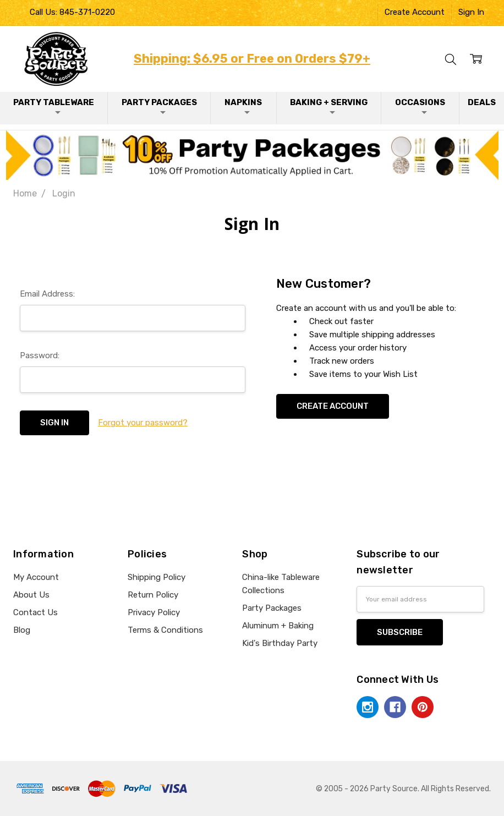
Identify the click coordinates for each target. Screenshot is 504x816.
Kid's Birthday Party (280, 643)
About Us (31, 595)
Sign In (471, 12)
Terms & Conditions (165, 630)
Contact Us (35, 612)
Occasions (420, 107)
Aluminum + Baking (278, 626)
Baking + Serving (329, 107)
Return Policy (153, 595)
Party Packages (159, 107)
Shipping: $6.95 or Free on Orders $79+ (252, 59)
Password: (40, 355)
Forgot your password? (143, 423)
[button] (252, 155)
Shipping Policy (157, 577)
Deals (482, 102)
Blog (22, 630)
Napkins (243, 107)
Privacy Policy (154, 612)
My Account (36, 577)
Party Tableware (54, 107)
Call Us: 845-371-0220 (72, 12)
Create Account (415, 12)
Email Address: (47, 294)
